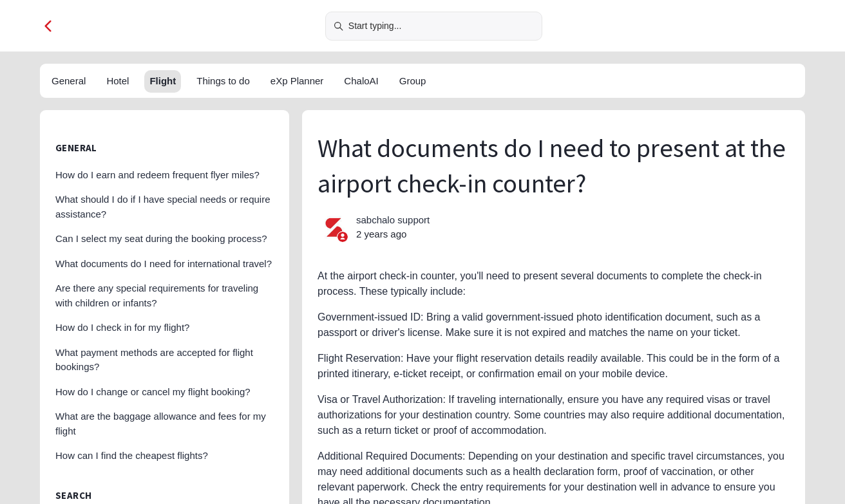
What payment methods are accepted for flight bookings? (154, 360)
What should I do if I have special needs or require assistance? (163, 207)
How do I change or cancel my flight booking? (153, 392)
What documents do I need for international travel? (164, 264)
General (69, 81)
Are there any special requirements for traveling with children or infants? (157, 295)
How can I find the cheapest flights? (132, 455)
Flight (163, 81)
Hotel (118, 81)
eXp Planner (297, 81)
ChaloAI (361, 81)
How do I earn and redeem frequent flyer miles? (157, 175)
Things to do (223, 81)
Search (73, 495)
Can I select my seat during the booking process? (161, 238)
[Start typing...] (434, 26)
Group (413, 81)
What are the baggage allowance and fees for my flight (161, 424)
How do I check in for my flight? (122, 327)
